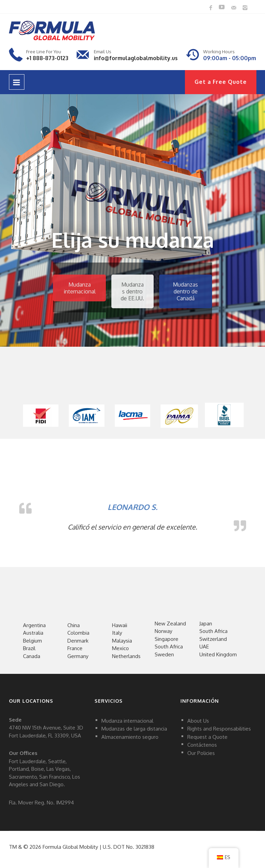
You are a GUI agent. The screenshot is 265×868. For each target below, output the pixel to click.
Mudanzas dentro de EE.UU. (132, 291)
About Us (198, 720)
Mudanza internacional (80, 288)
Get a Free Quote (221, 82)
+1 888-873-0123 (47, 58)
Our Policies (201, 753)
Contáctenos (202, 745)
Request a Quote (207, 737)
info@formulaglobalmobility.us (136, 58)
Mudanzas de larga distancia (134, 729)
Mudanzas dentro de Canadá (185, 291)
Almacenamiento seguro (130, 737)
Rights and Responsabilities (219, 729)
